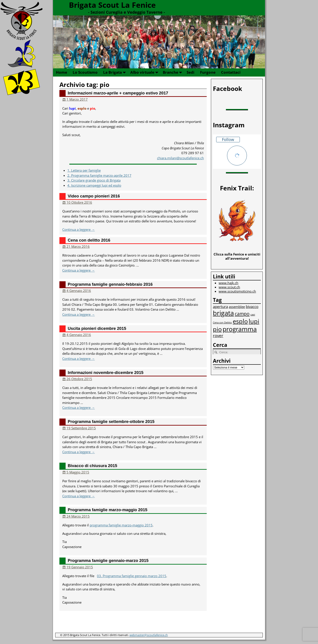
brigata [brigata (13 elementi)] (223, 313)
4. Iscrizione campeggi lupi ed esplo (94, 185)
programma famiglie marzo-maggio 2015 (121, 525)
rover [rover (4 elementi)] (218, 335)
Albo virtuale (145, 72)
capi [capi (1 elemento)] (253, 315)
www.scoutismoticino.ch (237, 291)
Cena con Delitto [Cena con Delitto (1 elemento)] (222, 323)
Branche (173, 72)
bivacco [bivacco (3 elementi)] (252, 307)
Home (62, 72)
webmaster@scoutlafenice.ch (149, 635)
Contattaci (231, 72)
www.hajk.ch (228, 283)
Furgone (208, 72)
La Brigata (115, 72)
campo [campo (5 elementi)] (242, 314)
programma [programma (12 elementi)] (240, 329)
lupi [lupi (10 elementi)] (254, 321)
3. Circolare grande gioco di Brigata (94, 180)
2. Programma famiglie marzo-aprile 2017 (99, 175)
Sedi (190, 72)
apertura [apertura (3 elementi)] (220, 307)
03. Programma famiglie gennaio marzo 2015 (132, 576)
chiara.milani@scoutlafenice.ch (180, 158)
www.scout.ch (229, 287)
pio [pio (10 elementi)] (217, 329)
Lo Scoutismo (85, 72)
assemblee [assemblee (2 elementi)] (237, 307)
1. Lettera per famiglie (84, 170)
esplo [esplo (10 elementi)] (240, 321)
